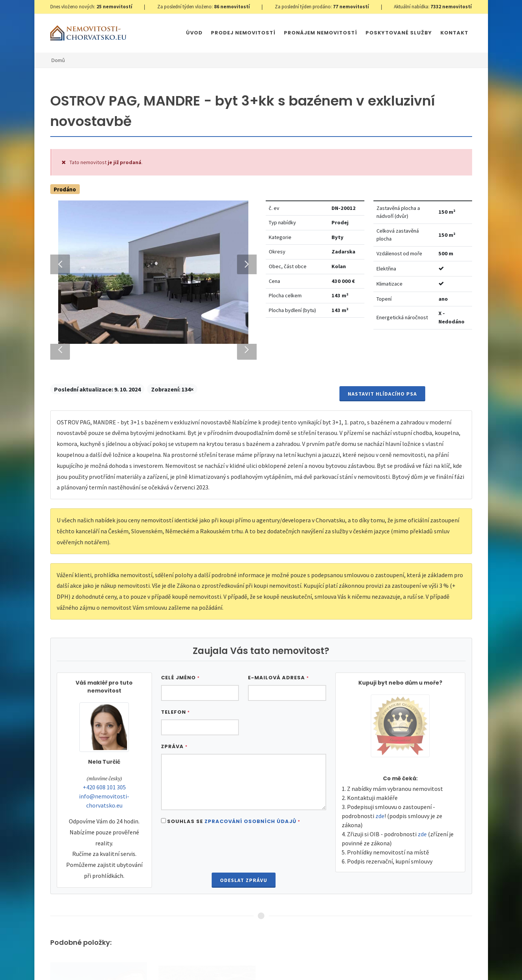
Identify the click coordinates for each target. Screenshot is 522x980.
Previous (60, 566)
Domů (58, 60)
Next (243, 566)
